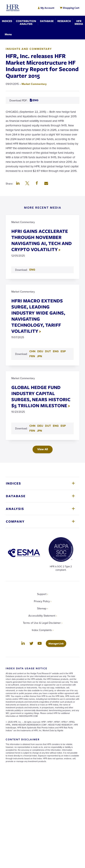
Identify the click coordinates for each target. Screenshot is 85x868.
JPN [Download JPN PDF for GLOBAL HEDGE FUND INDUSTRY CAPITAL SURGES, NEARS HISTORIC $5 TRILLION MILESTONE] (39, 431)
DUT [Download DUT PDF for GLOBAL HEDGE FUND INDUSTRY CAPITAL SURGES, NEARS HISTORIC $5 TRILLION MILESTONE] (48, 426)
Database (16, 496)
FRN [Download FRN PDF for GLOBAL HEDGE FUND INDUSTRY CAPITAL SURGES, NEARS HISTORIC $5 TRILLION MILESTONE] (32, 431)
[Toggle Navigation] (8, 34)
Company (15, 521)
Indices (13, 483)
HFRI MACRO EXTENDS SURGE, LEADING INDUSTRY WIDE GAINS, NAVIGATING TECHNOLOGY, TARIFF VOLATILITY (38, 316)
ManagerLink (57, 643)
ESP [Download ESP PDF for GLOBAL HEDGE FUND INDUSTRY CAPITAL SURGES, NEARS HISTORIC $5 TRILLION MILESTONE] (63, 426)
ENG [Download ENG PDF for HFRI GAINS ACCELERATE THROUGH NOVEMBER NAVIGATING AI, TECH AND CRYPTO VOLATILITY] (32, 270)
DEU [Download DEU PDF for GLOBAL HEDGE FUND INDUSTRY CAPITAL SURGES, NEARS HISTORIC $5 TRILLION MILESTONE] (40, 426)
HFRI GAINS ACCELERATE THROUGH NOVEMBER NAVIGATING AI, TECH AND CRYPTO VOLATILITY (42, 240)
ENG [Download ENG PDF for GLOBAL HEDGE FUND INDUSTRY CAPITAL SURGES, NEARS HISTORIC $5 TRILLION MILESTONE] (56, 426)
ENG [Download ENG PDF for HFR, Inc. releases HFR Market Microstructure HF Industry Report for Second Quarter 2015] (34, 100)
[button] (18, 184)
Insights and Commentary (29, 49)
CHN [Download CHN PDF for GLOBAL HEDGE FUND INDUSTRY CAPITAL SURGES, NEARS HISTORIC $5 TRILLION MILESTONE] (32, 426)
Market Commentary (34, 84)
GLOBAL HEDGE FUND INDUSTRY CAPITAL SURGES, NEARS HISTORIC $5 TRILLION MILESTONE (41, 396)
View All (43, 449)
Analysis (15, 509)
